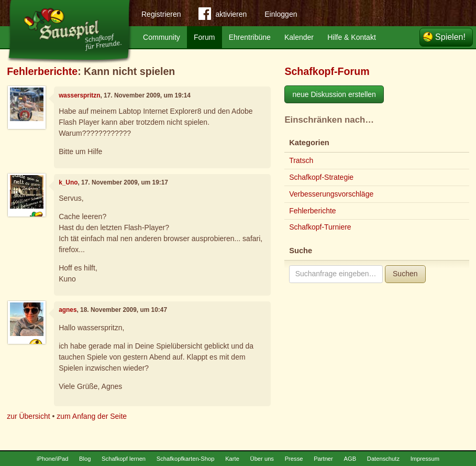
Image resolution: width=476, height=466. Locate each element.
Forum (204, 37)
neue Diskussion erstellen (334, 94)
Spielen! (450, 37)
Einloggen (281, 14)
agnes (68, 310)
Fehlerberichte (42, 71)
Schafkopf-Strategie (321, 177)
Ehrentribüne (250, 37)
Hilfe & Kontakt (352, 37)
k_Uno (68, 182)
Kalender (299, 37)
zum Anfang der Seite (92, 416)
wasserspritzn (79, 95)
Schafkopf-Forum (327, 71)
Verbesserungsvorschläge (331, 194)
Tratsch (301, 160)
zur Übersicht (28, 416)
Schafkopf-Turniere (320, 227)
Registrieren (161, 14)
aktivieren (223, 16)
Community (162, 37)
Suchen (405, 274)
